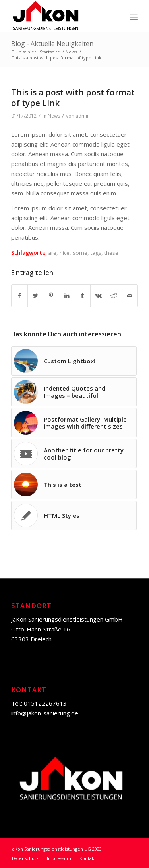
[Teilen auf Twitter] (36, 296)
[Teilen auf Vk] (98, 296)
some (80, 253)
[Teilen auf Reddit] (114, 296)
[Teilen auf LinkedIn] (67, 296)
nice (65, 253)
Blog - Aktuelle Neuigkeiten (52, 44)
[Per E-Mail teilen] (130, 296)
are (52, 253)
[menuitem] (25, 858)
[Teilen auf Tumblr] (83, 296)
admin (83, 116)
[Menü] (134, 16)
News (54, 116)
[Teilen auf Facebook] (19, 296)
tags (96, 253)
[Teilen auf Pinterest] (51, 296)
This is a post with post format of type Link (73, 98)
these (111, 253)
